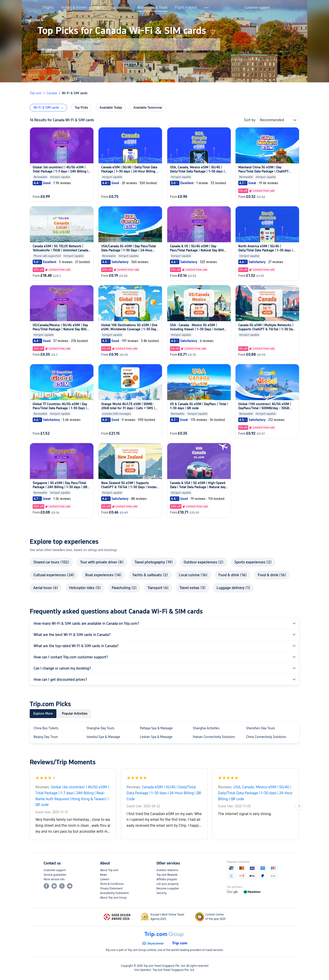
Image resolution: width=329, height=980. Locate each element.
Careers (105, 879)
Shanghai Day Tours (100, 728)
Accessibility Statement (114, 893)
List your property (167, 884)
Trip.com (36, 93)
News (103, 875)
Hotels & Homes (74, 8)
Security (162, 893)
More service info (54, 879)
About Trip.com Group (113, 898)
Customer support (55, 870)
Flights (48, 8)
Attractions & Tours (152, 8)
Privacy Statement (111, 888)
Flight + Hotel (186, 8)
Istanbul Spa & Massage (103, 737)
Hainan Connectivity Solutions (214, 737)
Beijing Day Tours (46, 737)
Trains (99, 8)
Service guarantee (55, 875)
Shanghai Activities (206, 728)
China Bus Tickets (46, 728)
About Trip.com (109, 870)
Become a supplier (168, 888)
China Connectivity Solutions (266, 737)
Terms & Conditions (112, 884)
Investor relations (167, 870)
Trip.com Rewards (167, 875)
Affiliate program (167, 879)
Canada (52, 93)
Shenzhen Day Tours (260, 728)
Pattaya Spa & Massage (156, 728)
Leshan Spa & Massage (156, 737)
